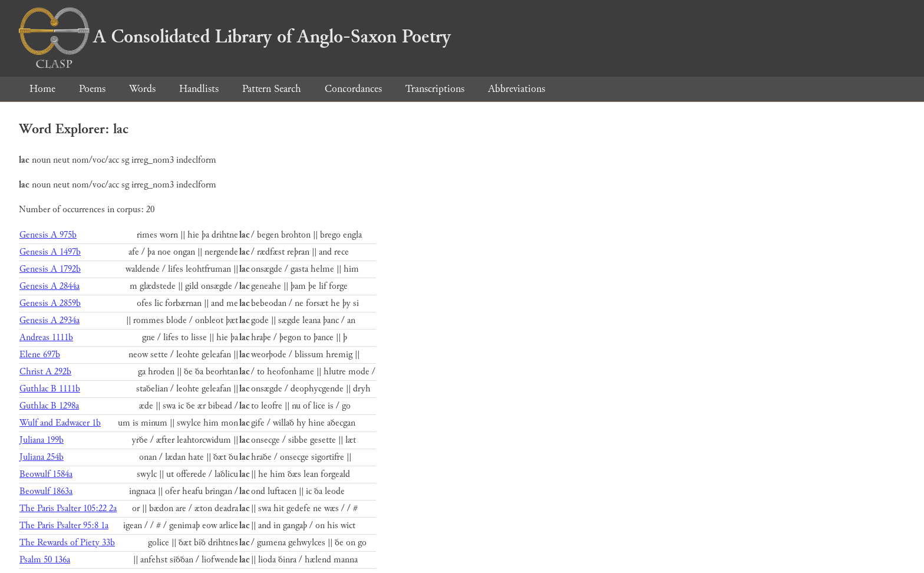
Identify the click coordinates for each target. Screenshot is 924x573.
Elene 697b (40, 355)
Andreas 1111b (46, 337)
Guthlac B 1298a (49, 406)
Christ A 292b (45, 372)
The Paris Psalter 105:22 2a (68, 508)
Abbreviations (517, 89)
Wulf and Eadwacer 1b (60, 423)
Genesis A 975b (48, 235)
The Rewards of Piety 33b (67, 543)
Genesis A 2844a (49, 286)
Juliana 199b (42, 440)
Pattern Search (272, 89)
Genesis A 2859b (50, 303)
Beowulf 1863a (46, 491)
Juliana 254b (42, 457)
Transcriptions (435, 89)
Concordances (353, 89)
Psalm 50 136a (45, 560)
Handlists (199, 89)
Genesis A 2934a (49, 320)
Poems (92, 89)
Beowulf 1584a (46, 474)
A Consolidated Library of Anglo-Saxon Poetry (235, 37)
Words (142, 89)
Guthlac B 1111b (50, 389)
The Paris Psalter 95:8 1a (64, 526)
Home (42, 89)
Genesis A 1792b (50, 269)
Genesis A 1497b (50, 252)
